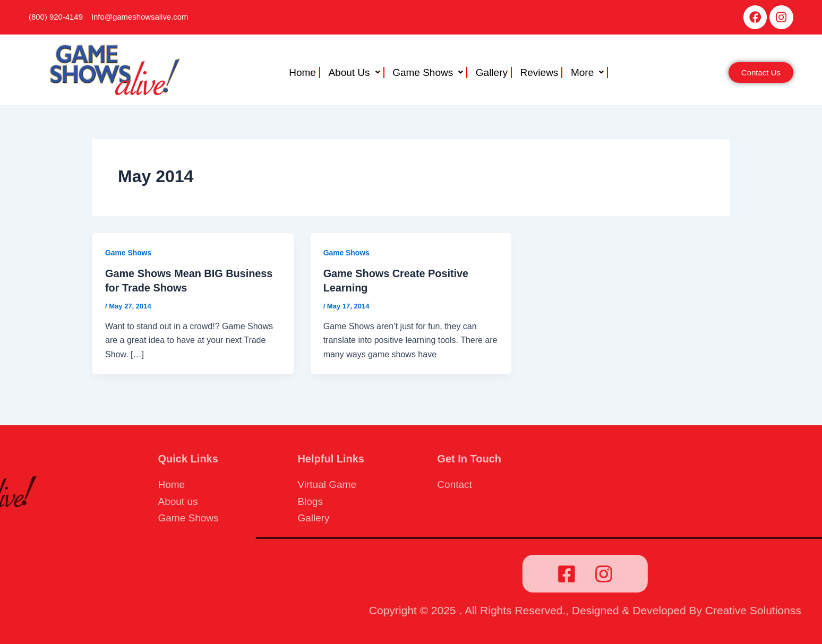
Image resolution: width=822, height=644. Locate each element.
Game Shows (428, 73)
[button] (358, 73)
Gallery (491, 73)
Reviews (537, 73)
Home (306, 73)
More (584, 73)
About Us (356, 73)
